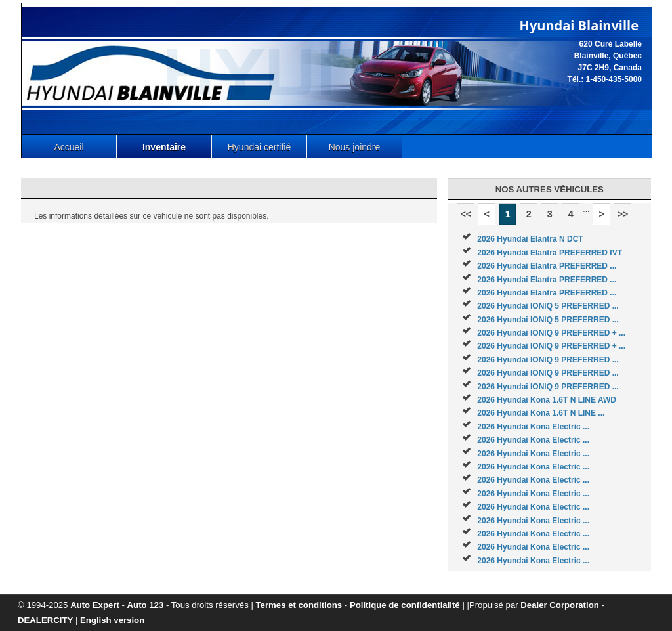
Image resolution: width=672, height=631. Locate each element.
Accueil (69, 147)
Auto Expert (95, 605)
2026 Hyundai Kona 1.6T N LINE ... (541, 413)
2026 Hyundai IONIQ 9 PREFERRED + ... (551, 333)
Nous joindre (355, 147)
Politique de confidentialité (405, 605)
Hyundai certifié (260, 147)
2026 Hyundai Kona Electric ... (533, 427)
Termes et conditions (299, 605)
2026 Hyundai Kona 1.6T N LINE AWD (547, 400)
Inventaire (164, 147)
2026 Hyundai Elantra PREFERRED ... (547, 266)
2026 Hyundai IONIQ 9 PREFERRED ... (548, 360)
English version (112, 620)
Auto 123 (146, 605)
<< (466, 214)
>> (622, 214)
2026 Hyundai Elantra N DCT (530, 239)
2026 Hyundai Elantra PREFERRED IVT (550, 253)
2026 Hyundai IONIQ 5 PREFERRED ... (548, 306)
